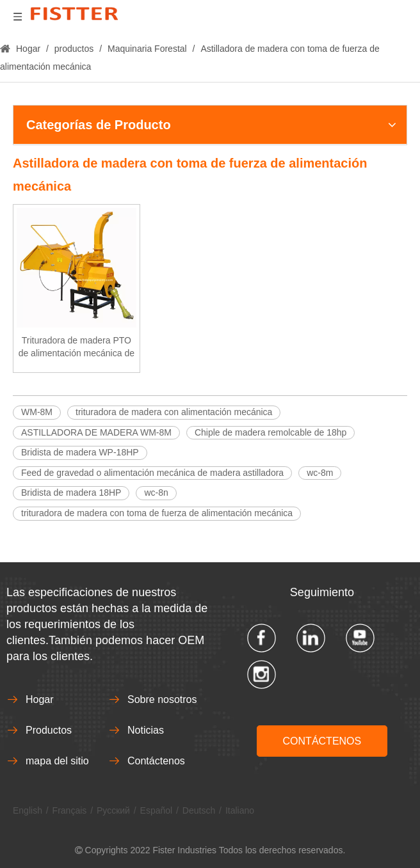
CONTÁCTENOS (322, 741)
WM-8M (37, 412)
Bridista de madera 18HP (71, 493)
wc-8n (156, 493)
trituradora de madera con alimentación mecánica (174, 412)
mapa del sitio (57, 761)
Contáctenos (156, 761)
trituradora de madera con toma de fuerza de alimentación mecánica (157, 513)
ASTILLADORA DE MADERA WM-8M (96, 432)
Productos (49, 730)
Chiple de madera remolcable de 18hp (271, 432)
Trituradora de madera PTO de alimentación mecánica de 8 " (77, 347)
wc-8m (320, 473)
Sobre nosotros (162, 699)
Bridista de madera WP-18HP (80, 452)
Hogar (40, 699)
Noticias (146, 730)
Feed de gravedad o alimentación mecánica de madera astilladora (152, 473)
